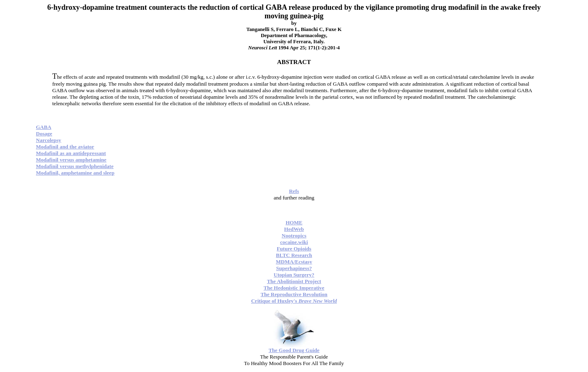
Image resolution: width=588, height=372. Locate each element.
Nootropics (294, 236)
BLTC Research (294, 255)
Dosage (44, 134)
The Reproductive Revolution (294, 294)
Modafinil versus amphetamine (71, 160)
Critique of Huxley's (294, 301)
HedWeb (294, 229)
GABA (44, 127)
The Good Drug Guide (294, 350)
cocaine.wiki (294, 242)
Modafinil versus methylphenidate (75, 166)
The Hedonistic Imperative (294, 288)
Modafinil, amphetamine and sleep (75, 173)
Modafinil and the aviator (65, 147)
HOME (294, 223)
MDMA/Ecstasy (294, 262)
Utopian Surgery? (294, 275)
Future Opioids (294, 249)
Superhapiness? (294, 268)
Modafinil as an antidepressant (71, 153)
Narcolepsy (49, 140)
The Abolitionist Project (294, 281)
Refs (294, 191)
